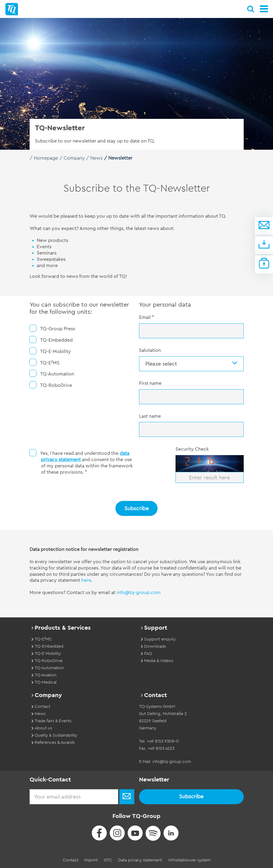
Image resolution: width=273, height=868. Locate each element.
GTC (108, 860)
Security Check (192, 449)
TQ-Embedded (51, 340)
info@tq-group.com (139, 593)
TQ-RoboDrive (51, 385)
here (86, 580)
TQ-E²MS (45, 362)
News (96, 158)
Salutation (150, 350)
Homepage (46, 158)
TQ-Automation (52, 374)
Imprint (91, 860)
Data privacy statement (140, 860)
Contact (71, 860)
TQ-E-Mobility (50, 351)
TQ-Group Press (52, 328)
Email (147, 317)
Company (74, 158)
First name (150, 383)
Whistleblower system (189, 860)
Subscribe (136, 508)
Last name (150, 416)
